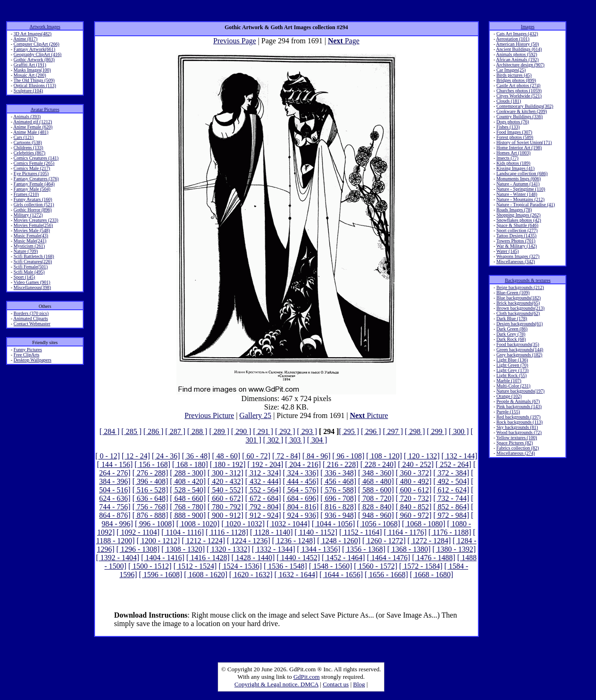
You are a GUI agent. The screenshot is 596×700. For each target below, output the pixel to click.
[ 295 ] (349, 431)
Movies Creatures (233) (36, 220)
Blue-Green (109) (513, 293)
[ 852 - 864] (451, 507)
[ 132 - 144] (460, 456)
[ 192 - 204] (265, 464)
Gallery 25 (255, 415)
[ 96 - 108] (349, 456)
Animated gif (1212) (32, 122)
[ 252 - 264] (453, 464)
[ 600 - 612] (413, 490)
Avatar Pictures (45, 109)
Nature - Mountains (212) (520, 199)
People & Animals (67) (518, 401)
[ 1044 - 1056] (334, 524)
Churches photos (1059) (519, 91)
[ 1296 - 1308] (138, 549)
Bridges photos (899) (516, 80)
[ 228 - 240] (378, 464)
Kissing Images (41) (515, 168)
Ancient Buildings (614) (519, 49)
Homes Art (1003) (513, 153)
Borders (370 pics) (31, 313)
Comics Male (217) (32, 168)
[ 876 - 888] (150, 515)
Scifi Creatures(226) (33, 261)
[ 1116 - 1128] (227, 532)
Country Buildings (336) (519, 117)
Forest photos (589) (515, 137)
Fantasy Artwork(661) (35, 49)
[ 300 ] (459, 431)
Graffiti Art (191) (30, 65)
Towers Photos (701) (516, 241)
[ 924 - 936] (301, 515)
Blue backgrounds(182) (518, 298)
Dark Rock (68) (511, 339)
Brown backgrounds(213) (520, 308)
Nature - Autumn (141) (518, 184)
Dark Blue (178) (512, 318)
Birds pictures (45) (514, 75)
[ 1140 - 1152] (316, 532)
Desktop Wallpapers (32, 360)
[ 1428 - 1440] (253, 558)
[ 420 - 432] (225, 481)
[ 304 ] (317, 440)
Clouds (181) (509, 101)
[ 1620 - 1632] (251, 575)
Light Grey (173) (512, 370)
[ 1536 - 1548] (286, 566)
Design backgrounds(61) (520, 324)
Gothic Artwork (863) (34, 60)
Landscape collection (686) (522, 173)
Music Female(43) (31, 236)
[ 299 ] (437, 431)
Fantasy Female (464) (34, 184)
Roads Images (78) (514, 210)
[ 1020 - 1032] (243, 524)
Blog (359, 684)
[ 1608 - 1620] (206, 575)
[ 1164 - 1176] (405, 532)
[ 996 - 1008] (155, 524)
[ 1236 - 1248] (294, 541)
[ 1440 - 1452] (298, 558)
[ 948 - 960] (376, 515)
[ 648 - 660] (188, 498)
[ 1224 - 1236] (248, 541)
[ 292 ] (285, 431)
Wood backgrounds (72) (519, 432)
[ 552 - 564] (263, 490)
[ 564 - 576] (301, 490)
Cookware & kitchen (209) (521, 111)
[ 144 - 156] (115, 464)
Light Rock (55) (511, 375)
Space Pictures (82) (515, 443)
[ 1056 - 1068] (379, 524)
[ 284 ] (109, 431)
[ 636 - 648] (150, 498)
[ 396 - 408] (150, 481)
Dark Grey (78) (511, 334)
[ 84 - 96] (317, 456)
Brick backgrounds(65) (518, 303)
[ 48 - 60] (226, 456)
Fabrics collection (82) (518, 448)
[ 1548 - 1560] (331, 566)
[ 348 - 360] (376, 473)
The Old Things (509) (34, 80)
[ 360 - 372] (413, 473)
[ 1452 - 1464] (343, 558)
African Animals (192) (518, 60)
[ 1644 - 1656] (341, 575)
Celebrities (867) (29, 153)
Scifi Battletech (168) (34, 256)
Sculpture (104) (28, 91)
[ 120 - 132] (422, 456)
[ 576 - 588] (338, 490)
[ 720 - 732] (413, 498)
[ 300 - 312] (225, 473)
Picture (369, 415)
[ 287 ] (175, 431)
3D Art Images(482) (33, 34)
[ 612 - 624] (451, 490)
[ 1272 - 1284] (429, 541)
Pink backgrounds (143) (519, 406)
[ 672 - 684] (263, 498)
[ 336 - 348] (338, 473)
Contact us (336, 684)
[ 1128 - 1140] (272, 532)
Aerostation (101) (513, 39)
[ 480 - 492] (413, 481)
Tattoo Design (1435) (516, 236)
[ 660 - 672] (225, 498)
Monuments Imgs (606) (518, 179)
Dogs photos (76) (513, 122)
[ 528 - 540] (188, 490)
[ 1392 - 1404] (118, 558)
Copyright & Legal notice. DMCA (276, 684)
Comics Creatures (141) (36, 158)
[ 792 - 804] (263, 507)
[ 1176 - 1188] (450, 532)
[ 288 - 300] (188, 473)
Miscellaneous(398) (32, 287)
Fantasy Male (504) (32, 189)
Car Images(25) (511, 70)
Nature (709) (26, 251)
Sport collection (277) (517, 230)
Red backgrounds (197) (518, 417)
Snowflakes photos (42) (519, 220)
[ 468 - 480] (376, 481)
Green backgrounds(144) (520, 350)
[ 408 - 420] (188, 481)
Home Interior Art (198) (519, 148)
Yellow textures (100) (517, 438)
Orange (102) (509, 396)
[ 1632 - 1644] (296, 575)
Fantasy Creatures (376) (36, 179)
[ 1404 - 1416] (163, 558)
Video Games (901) (32, 282)
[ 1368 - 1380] (409, 549)
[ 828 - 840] (376, 507)
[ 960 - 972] (413, 515)
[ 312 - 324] (263, 473)
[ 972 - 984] (451, 515)
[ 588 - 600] (376, 490)
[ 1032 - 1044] (288, 524)
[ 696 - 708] (338, 498)
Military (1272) (28, 215)
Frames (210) (26, 194)
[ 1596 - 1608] (160, 575)
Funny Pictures (28, 350)
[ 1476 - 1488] (434, 558)
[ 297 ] (393, 431)
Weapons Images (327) (518, 256)
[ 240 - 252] (416, 464)
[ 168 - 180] (190, 464)
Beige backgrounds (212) (520, 287)
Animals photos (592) (517, 54)
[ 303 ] (295, 440)
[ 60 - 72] (256, 456)
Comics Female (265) (34, 163)
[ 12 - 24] (136, 456)
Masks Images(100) (32, 70)
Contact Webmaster (32, 324)
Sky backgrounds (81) (517, 427)
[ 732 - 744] (451, 498)
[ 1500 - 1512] (150, 566)
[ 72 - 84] (286, 456)
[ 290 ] (241, 431)
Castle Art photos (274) (518, 85)
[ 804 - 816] (301, 507)
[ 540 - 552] (225, 490)
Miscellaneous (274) (516, 453)
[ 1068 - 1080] (424, 524)
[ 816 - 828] (338, 507)
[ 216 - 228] (341, 464)
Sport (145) (24, 277)
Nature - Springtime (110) (521, 189)
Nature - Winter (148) (517, 194)
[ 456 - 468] (338, 481)
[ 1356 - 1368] (364, 549)
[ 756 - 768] (150, 507)
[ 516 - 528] (150, 490)
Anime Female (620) (33, 127)
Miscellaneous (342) (516, 261)
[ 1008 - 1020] (198, 524)
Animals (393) (27, 117)
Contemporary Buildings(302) (525, 106)
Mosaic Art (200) (30, 75)
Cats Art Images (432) (517, 34)
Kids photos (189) (513, 163)
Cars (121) (24, 137)
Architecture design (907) (521, 65)
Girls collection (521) (34, 205)
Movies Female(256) (33, 225)
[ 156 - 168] (152, 464)
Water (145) (508, 251)
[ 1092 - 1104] (138, 532)
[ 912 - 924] (263, 515)
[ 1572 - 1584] (421, 566)
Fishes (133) (508, 127)
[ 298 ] (415, 431)
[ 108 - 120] (384, 456)
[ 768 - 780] (188, 507)
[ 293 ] (307, 431)
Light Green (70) (512, 365)
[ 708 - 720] (376, 498)
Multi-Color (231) (513, 386)
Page (344, 41)
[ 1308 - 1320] (183, 549)
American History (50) (518, 44)
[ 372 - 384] (451, 473)
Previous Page (234, 41)
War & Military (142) (517, 246)
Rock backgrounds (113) (520, 422)
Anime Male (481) (31, 132)
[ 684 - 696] (301, 498)
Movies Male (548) (32, 230)
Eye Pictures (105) (31, 173)
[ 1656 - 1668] (386, 575)
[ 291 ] (263, 431)
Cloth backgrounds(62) (518, 313)
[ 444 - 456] (301, 481)
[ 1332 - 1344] (273, 549)
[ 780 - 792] (225, 507)
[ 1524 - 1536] (240, 566)
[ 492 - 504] (451, 481)
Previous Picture (209, 415)
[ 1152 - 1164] (361, 532)
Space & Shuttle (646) (517, 225)
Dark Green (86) (512, 329)
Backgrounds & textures (528, 280)
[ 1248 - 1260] (339, 541)
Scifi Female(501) (31, 267)
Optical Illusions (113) (35, 85)
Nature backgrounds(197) (520, 391)
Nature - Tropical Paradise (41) (525, 205)
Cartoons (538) (28, 142)
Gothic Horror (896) (33, 210)
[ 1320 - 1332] (228, 549)
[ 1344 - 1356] (318, 549)
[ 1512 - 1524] (195, 566)
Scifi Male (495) (29, 272)
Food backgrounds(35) (518, 344)
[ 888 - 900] (188, 515)
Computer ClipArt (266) (36, 44)
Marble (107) (509, 381)
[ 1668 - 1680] (431, 575)
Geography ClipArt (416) (38, 54)
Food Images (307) (514, 132)
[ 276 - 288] (150, 473)
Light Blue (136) (512, 360)
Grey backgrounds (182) (519, 355)
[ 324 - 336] (301, 473)
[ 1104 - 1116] (183, 532)
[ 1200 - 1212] (158, 541)
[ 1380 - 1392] (454, 549)
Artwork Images (45, 27)
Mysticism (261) (29, 246)
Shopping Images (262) (518, 215)
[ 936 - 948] (338, 515)
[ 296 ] (371, 431)
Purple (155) (508, 412)
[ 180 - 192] (228, 464)
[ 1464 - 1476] (389, 558)
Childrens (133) (28, 148)
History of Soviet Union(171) (524, 142)
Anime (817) (25, 39)
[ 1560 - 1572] (376, 566)
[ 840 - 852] (413, 507)
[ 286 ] (154, 431)
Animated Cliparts (31, 318)
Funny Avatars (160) (33, 199)
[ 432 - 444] (263, 481)
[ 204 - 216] (303, 464)
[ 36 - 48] (196, 456)
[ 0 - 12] (108, 456)
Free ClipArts (27, 355)
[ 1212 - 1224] (203, 541)
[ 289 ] (219, 431)
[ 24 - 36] (166, 456)
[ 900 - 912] (225, 515)
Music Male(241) (30, 241)
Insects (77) (507, 158)
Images (528, 27)
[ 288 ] (197, 431)
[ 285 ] (131, 431)
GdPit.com (307, 677)
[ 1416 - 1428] (208, 558)
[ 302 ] (273, 440)
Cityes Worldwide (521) (519, 96)
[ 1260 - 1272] (384, 541)
